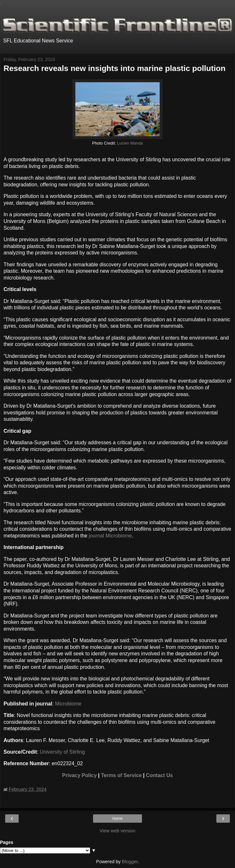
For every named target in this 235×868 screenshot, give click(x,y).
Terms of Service (121, 775)
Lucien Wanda (130, 143)
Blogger (130, 862)
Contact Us (159, 775)
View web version (117, 831)
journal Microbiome (110, 536)
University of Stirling (62, 752)
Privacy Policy (79, 775)
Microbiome (68, 704)
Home (117, 819)
